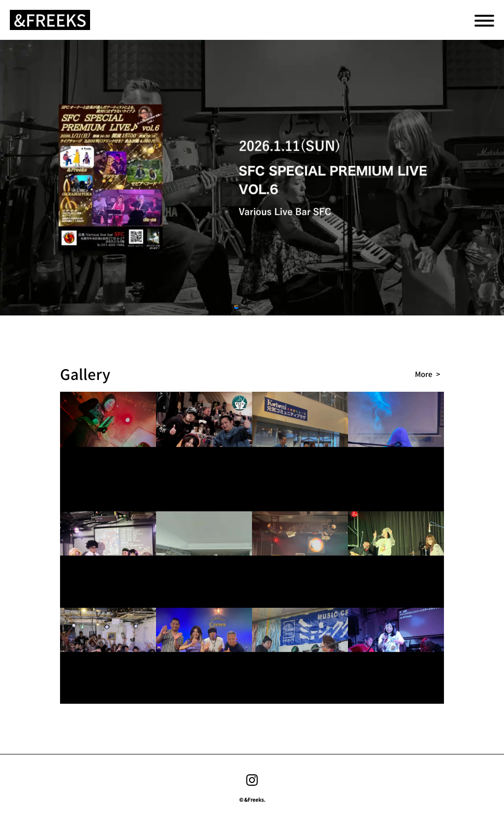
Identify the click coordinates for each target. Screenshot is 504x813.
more (424, 374)
